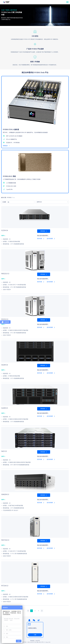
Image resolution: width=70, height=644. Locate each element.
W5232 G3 (5, 319)
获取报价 (43, 231)
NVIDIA (9, 198)
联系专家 (40, 239)
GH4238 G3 (5, 494)
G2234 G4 (5, 230)
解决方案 (4, 198)
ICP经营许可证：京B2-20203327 (27, 642)
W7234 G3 (5, 586)
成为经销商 (50, 239)
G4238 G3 (5, 408)
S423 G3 (4, 451)
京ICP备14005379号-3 (39, 642)
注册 (35, 635)
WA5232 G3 (5, 274)
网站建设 (32, 641)
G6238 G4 (5, 365)
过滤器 (6, 202)
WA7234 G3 (5, 540)
